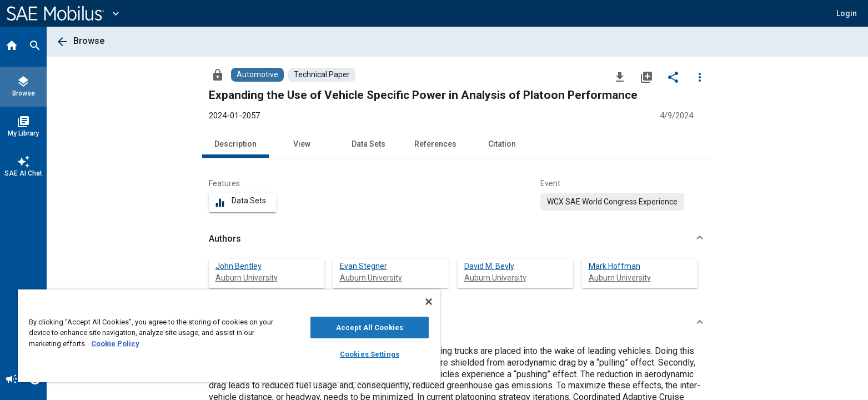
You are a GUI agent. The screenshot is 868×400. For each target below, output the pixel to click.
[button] (458, 239)
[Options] (700, 77)
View (302, 144)
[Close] (429, 302)
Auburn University (247, 278)
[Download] (620, 77)
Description (235, 144)
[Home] (12, 47)
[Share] (673, 77)
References (435, 144)
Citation (502, 144)
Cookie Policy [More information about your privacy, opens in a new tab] (115, 344)
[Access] (218, 74)
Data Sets (368, 144)
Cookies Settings (370, 354)
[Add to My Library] (646, 77)
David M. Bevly (489, 266)
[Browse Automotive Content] (257, 75)
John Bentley (239, 266)
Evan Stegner (363, 266)
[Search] (35, 47)
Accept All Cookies (370, 327)
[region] (229, 336)
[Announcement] (12, 380)
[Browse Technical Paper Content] (322, 75)
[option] (612, 202)
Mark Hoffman (614, 266)
